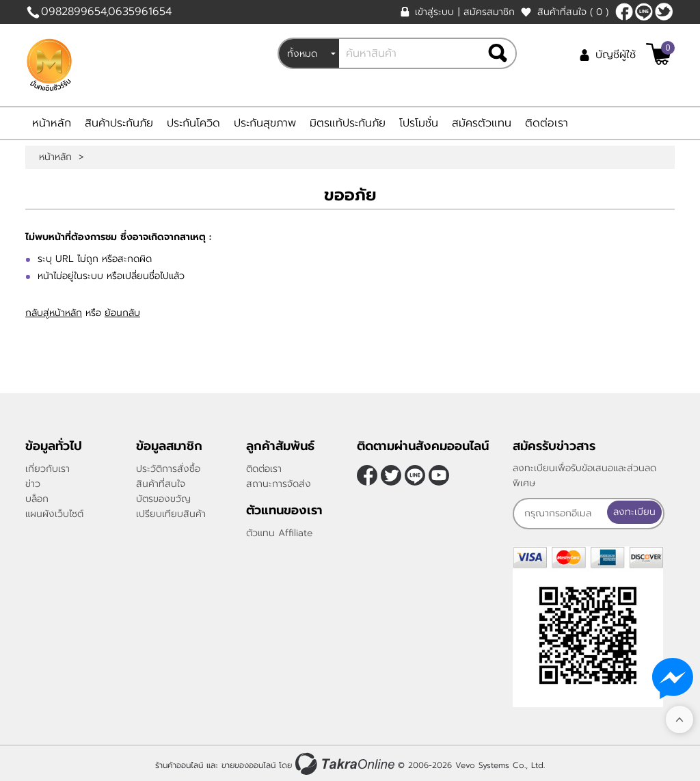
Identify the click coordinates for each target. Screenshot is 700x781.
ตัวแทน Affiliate (280, 533)
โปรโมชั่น (419, 123)
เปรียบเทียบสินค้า (171, 514)
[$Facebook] (624, 12)
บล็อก (37, 499)
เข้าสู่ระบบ (434, 12)
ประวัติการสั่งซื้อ (168, 469)
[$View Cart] (659, 54)
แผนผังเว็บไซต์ (54, 514)
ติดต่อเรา (547, 123)
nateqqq (644, 12)
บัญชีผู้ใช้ (616, 55)
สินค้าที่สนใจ (573, 12)
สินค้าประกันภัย (119, 123)
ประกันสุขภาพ (265, 123)
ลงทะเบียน (634, 512)
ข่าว (33, 484)
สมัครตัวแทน (482, 123)
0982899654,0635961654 (106, 12)
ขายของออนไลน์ (248, 763)
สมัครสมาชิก (489, 12)
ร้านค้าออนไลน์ (179, 763)
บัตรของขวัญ (163, 499)
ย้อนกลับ (122, 313)
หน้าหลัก (52, 123)
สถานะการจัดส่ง (279, 484)
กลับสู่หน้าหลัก (54, 313)
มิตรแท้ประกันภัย (348, 123)
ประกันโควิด (193, 123)
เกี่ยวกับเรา (48, 469)
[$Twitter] (664, 12)
